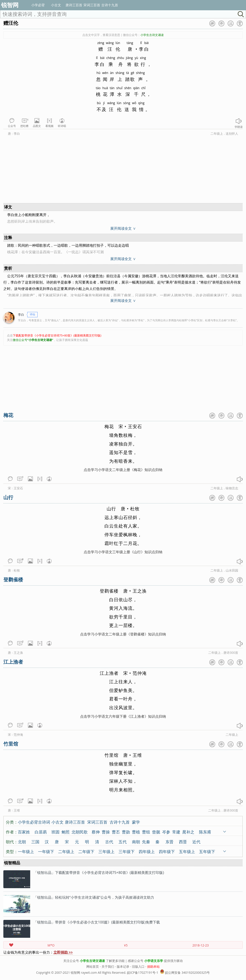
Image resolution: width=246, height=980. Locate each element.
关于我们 (108, 966)
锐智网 (10, 5)
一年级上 (26, 851)
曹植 (136, 832)
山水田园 (232, 570)
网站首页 (93, 966)
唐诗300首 (231, 653)
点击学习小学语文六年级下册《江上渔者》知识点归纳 (123, 716)
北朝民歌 (80, 832)
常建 (176, 832)
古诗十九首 (110, 5)
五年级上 (187, 851)
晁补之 (188, 832)
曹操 (106, 832)
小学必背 (38, 5)
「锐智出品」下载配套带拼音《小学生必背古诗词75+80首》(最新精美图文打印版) (99, 873)
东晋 (170, 841)
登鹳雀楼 (13, 579)
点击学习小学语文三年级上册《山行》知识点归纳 (123, 552)
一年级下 (46, 851)
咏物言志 (232, 488)
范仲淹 (18, 735)
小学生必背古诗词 (34, 822)
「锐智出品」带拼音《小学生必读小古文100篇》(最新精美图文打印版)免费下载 (97, 922)
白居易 (41, 832)
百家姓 (24, 832)
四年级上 (147, 851)
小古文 (56, 5)
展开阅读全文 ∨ (123, 228)
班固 (55, 832)
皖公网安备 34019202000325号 (185, 973)
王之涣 (18, 653)
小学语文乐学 (154, 961)
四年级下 (167, 851)
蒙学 (136, 822)
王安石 (18, 488)
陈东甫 (205, 832)
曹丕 (116, 832)
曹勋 (126, 832)
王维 (17, 810)
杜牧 (17, 570)
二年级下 (86, 851)
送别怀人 (232, 134)
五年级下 (207, 851)
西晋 (183, 841)
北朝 (22, 841)
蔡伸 (96, 832)
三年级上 (106, 851)
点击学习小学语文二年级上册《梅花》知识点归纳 (123, 470)
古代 (109, 841)
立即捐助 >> (63, 952)
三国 (35, 841)
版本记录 (123, 966)
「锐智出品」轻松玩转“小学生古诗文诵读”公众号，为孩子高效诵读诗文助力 (94, 897)
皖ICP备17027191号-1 (143, 973)
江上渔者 (13, 662)
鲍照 (66, 832)
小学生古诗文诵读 (92, 961)
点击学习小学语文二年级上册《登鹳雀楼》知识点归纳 (123, 634)
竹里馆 (11, 744)
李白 (17, 134)
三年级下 (127, 851)
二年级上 (217, 134)
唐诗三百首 (74, 5)
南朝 (136, 841)
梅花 (8, 415)
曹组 (146, 832)
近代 (196, 841)
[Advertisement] (94, 170)
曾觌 (156, 832)
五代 (123, 841)
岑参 (166, 832)
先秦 (146, 841)
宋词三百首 (92, 5)
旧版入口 (138, 966)
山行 (8, 497)
